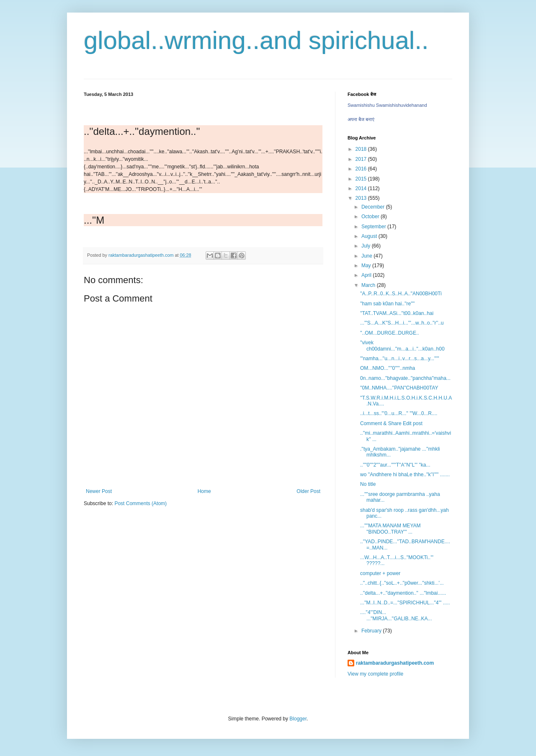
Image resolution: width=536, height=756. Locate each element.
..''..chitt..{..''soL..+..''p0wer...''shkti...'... (402, 583)
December (374, 207)
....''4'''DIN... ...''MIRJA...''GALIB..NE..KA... (396, 615)
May (367, 266)
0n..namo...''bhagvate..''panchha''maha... (405, 378)
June (367, 256)
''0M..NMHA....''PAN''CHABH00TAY (399, 388)
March (369, 285)
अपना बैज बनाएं (361, 119)
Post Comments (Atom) (140, 503)
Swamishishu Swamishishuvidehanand (387, 105)
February (372, 631)
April (367, 275)
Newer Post (99, 491)
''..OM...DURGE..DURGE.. (390, 333)
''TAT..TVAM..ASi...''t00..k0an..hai (397, 313)
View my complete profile (375, 674)
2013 (362, 198)
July (367, 246)
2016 (362, 169)
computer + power (380, 573)
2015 (362, 179)
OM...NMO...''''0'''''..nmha (388, 368)
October (371, 217)
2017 (362, 159)
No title (368, 484)
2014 (362, 188)
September (374, 227)
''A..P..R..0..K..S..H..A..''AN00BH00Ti (401, 294)
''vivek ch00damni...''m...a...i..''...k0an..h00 (402, 346)
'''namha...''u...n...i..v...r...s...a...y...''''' (400, 359)
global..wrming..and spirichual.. (256, 40)
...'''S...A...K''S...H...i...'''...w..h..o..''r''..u (402, 323)
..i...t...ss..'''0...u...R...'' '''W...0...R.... (399, 413)
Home (204, 491)
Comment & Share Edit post (391, 423)
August (370, 236)
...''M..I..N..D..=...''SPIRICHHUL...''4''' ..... (405, 603)
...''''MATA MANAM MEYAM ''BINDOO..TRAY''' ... (390, 529)
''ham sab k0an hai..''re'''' (387, 304)
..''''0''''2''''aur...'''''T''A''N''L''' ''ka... (395, 465)
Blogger (298, 719)
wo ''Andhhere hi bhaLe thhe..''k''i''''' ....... (405, 475)
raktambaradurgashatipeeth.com (395, 663)
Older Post (308, 491)
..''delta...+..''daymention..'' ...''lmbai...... (403, 593)
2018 (362, 149)
